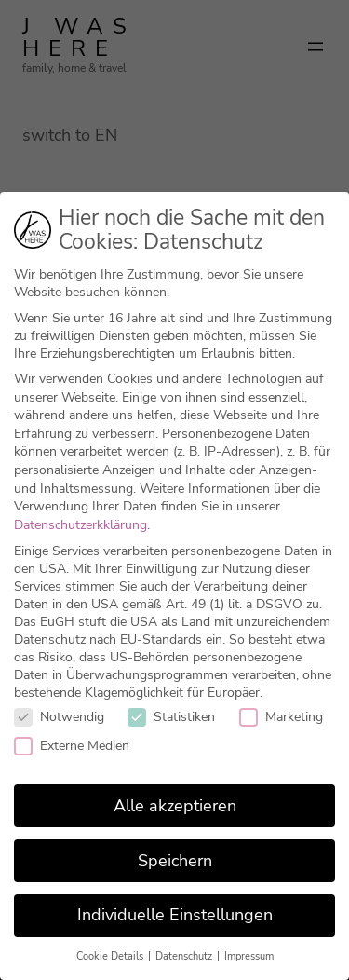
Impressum (249, 956)
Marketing (281, 717)
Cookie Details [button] (111, 956)
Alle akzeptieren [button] (175, 806)
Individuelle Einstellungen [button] (175, 915)
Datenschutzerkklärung (81, 525)
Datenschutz (185, 956)
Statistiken (171, 717)
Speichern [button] (175, 861)
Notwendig (59, 717)
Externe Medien (72, 746)
